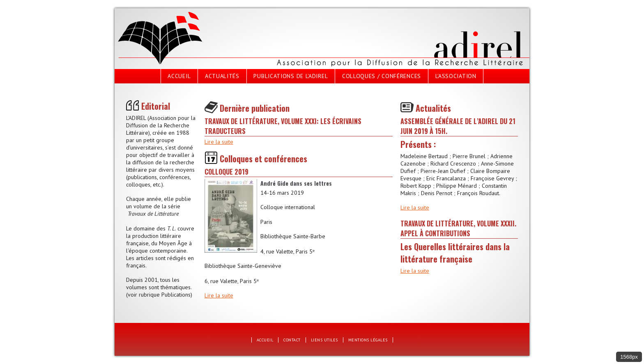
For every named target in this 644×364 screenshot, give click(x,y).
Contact (292, 340)
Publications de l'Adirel (291, 76)
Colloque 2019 (227, 172)
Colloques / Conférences (382, 76)
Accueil (179, 76)
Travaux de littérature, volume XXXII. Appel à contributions (458, 228)
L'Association (456, 76)
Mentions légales (368, 340)
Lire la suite (219, 142)
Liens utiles (324, 340)
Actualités (222, 76)
